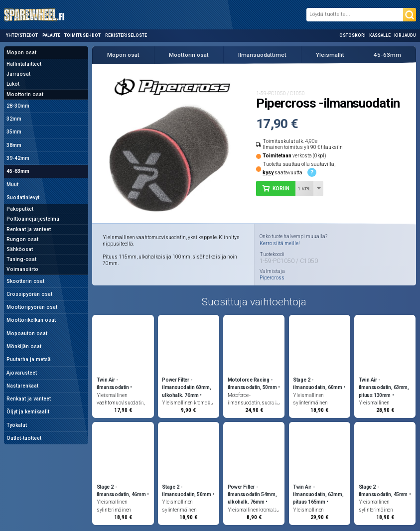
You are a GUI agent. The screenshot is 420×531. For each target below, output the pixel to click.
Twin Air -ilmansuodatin (113, 384)
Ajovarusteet (22, 373)
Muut (12, 185)
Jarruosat (18, 74)
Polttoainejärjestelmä (33, 219)
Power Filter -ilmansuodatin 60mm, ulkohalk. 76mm (186, 387)
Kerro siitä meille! (280, 243)
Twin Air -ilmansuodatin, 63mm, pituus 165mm (318, 494)
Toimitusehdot (82, 35)
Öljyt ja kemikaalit (28, 412)
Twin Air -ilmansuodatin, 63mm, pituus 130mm (384, 387)
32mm (14, 119)
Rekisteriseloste (126, 35)
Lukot (13, 84)
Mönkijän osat (24, 346)
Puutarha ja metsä (29, 359)
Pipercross (272, 278)
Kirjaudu (405, 35)
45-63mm (18, 171)
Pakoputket (20, 209)
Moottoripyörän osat (32, 307)
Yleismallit (330, 55)
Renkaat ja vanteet (29, 229)
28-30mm (18, 106)
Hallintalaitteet (24, 64)
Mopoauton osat (27, 333)
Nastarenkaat (22, 386)
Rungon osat (22, 239)
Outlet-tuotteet (24, 438)
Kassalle (380, 35)
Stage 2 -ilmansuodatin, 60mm (317, 384)
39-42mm (18, 158)
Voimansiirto (22, 269)
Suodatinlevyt (23, 198)
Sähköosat (20, 249)
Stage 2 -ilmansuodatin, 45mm (383, 491)
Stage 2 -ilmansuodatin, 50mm (186, 491)
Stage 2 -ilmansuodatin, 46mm (121, 491)
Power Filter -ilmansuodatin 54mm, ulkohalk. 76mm (252, 494)
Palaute (51, 35)
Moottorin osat (25, 94)
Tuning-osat (21, 259)
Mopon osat (21, 53)
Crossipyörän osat (29, 294)
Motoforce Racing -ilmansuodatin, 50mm (252, 384)
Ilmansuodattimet (262, 55)
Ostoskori (352, 35)
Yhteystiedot (22, 35)
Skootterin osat (25, 281)
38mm (14, 145)
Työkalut (17, 425)
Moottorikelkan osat (31, 320)
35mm (14, 132)
